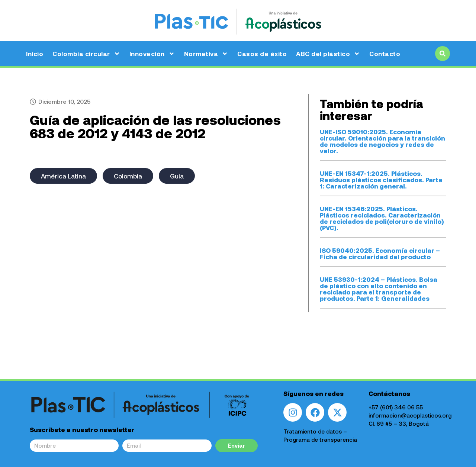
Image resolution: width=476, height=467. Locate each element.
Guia (177, 176)
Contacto (385, 54)
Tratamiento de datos (313, 431)
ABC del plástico (328, 54)
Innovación (152, 54)
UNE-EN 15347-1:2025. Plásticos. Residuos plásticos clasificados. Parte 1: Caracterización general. (381, 180)
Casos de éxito (262, 54)
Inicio (35, 54)
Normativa (206, 54)
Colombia (128, 176)
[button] (443, 54)
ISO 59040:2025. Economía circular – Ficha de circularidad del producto (380, 253)
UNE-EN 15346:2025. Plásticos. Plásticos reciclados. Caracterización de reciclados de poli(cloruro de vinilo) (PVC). (382, 218)
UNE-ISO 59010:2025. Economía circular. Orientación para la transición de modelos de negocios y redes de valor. (382, 141)
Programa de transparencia (320, 439)
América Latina (63, 176)
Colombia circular (86, 54)
